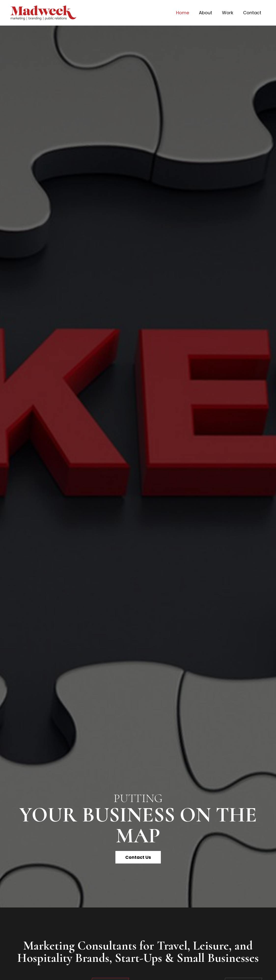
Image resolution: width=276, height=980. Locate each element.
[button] (138, 857)
